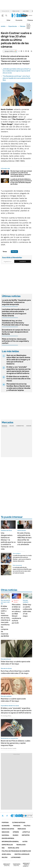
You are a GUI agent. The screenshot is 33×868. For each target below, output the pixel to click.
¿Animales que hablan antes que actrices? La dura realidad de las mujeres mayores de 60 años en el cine (17, 71)
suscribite (24, 15)
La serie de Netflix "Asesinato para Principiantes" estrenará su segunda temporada (16, 302)
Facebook (7, 816)
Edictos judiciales (22, 854)
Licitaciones (16, 857)
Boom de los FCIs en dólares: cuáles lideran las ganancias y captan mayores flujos (16, 743)
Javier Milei (26, 11)
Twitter (3, 816)
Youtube (21, 816)
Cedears (29, 426)
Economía (19, 20)
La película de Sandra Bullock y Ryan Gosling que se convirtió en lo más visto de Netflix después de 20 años (21, 182)
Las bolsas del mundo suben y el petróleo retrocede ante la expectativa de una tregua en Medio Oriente (15, 312)
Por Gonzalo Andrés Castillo (9, 748)
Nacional (5, 835)
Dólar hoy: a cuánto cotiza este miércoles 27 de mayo (27, 610)
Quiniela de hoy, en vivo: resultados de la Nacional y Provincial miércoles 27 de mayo (15, 323)
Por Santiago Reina (6, 716)
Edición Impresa (8, 838)
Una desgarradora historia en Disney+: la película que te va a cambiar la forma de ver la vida (8, 541)
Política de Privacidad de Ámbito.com (16, 851)
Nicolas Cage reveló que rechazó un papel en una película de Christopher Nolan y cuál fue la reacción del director (21, 174)
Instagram (11, 816)
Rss (3, 848)
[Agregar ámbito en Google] (10, 51)
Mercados (22, 829)
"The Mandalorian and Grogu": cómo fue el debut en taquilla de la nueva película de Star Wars (17, 78)
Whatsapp (26, 816)
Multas (5, 857)
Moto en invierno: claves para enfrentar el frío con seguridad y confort (15, 341)
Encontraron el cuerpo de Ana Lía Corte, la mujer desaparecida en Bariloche (16, 332)
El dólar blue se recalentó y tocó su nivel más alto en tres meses (18, 379)
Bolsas (12, 426)
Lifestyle (26, 832)
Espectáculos (13, 26)
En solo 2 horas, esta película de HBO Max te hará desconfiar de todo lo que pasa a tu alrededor (24, 539)
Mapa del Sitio (14, 848)
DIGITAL (7, 865)
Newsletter (28, 816)
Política (27, 826)
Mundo (16, 835)
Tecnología (21, 845)
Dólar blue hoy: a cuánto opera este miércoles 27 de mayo (16, 663)
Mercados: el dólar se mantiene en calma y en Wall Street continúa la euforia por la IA (16, 614)
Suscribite (23, 261)
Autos (25, 842)
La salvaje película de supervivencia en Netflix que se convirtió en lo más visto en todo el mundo (22, 570)
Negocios (5, 832)
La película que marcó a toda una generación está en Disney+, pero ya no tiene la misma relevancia (22, 558)
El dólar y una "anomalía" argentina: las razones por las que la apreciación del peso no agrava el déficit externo (19, 370)
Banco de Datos (8, 829)
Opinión (16, 832)
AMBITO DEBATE (26, 865)
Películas (23, 26)
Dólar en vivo (16, 11)
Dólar (9, 20)
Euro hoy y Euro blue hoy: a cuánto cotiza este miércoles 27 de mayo (15, 672)
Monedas (4, 426)
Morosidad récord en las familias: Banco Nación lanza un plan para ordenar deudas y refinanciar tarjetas (18, 387)
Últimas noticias (19, 822)
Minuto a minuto (16, 601)
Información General (10, 842)
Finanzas (17, 826)
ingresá (30, 15)
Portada (5, 822)
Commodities (20, 426)
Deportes (26, 835)
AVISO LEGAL (6, 854)
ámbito (3, 26)
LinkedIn (16, 816)
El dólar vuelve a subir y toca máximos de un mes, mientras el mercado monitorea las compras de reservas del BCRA (5, 621)
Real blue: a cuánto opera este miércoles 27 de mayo (13, 700)
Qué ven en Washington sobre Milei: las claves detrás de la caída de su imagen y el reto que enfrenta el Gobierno (18, 360)
